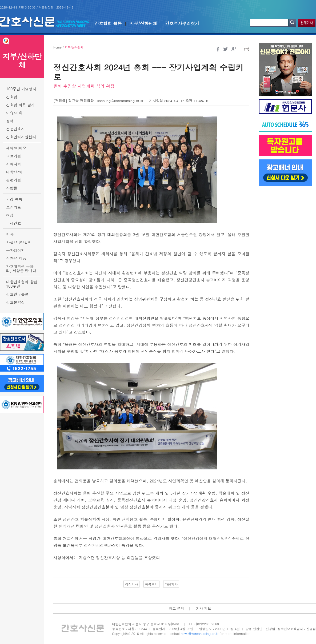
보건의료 (14, 207)
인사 (10, 234)
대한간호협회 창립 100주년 (22, 284)
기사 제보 (203, 608)
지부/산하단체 (143, 23)
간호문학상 (15, 302)
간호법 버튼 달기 (20, 105)
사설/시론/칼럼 (19, 242)
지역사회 (14, 164)
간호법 (12, 97)
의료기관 (14, 156)
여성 (10, 215)
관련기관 (14, 180)
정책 (10, 121)
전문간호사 (15, 129)
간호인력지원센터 (21, 137)
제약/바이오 (16, 148)
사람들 (12, 188)
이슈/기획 (14, 113)
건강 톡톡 (14, 199)
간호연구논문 (17, 294)
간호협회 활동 (108, 23)
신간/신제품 (16, 258)
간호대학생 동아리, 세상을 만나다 (21, 268)
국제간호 (14, 223)
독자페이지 (15, 250)
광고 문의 (176, 608)
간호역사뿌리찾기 (182, 23)
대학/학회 (14, 172)
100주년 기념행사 (21, 89)
